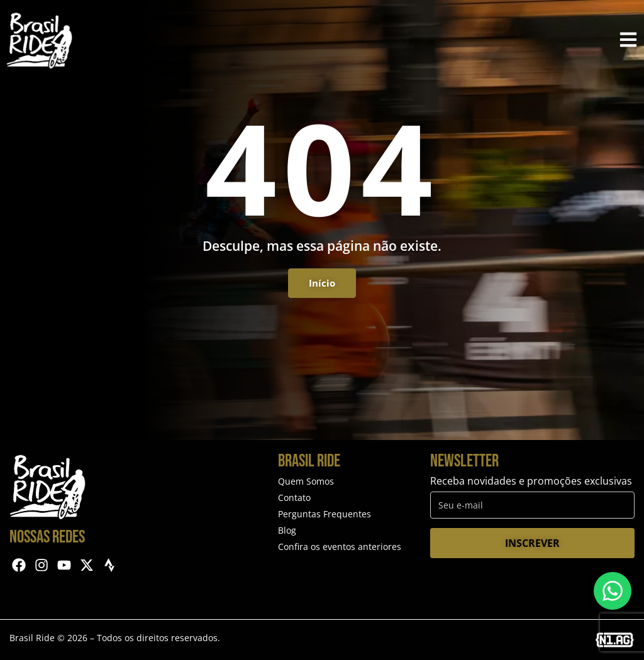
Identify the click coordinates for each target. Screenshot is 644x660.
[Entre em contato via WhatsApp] (613, 591)
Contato (294, 498)
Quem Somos (306, 481)
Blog (287, 530)
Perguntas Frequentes (325, 514)
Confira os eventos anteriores (340, 547)
